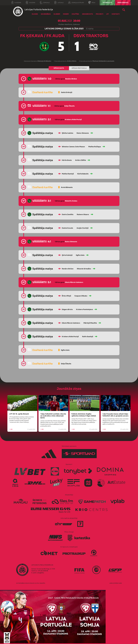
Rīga (92, 2)
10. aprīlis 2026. (22, 429)
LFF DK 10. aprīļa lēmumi (19, 414)
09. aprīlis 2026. (84, 429)
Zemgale (45, 2)
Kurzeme (16, 2)
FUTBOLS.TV (107, 3)
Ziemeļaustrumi (76, 2)
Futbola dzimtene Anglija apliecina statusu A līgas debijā (84, 415)
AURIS (120, 583)
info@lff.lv (40, 573)
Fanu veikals (123, 3)
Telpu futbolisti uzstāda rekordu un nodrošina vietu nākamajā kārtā (53, 416)
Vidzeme (30, 2)
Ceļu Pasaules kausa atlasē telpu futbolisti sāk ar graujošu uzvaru (115, 415)
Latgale (59, 2)
